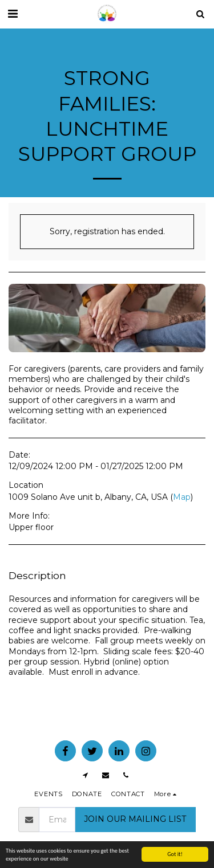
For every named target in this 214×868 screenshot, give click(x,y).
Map (182, 497)
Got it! (175, 854)
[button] (13, 14)
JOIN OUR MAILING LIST (135, 819)
